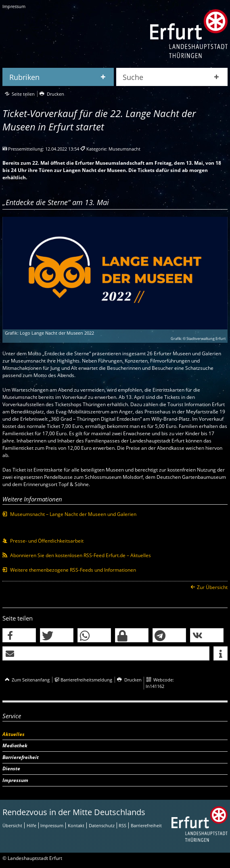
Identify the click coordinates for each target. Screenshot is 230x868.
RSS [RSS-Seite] (122, 825)
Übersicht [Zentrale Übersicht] (12, 825)
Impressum (14, 6)
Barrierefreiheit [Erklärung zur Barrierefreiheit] (146, 825)
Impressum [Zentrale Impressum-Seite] (52, 825)
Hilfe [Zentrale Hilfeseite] (31, 825)
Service (12, 716)
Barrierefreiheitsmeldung (86, 680)
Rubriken (24, 77)
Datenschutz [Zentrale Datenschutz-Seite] (102, 825)
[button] (19, 636)
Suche (133, 77)
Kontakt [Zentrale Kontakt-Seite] (76, 825)
